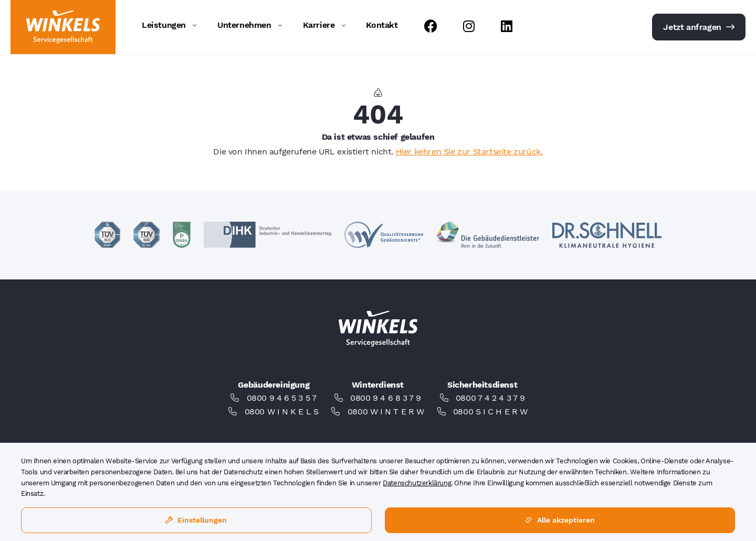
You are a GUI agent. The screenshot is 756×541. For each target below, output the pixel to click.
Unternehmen (244, 25)
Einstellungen (196, 520)
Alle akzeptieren (560, 520)
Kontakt (382, 25)
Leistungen (164, 25)
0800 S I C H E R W (490, 412)
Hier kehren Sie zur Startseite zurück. (469, 152)
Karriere (319, 25)
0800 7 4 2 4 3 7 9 (490, 398)
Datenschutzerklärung (417, 483)
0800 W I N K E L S (282, 412)
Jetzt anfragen (699, 27)
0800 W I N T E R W (386, 412)
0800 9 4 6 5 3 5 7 (282, 398)
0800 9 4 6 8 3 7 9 (386, 398)
